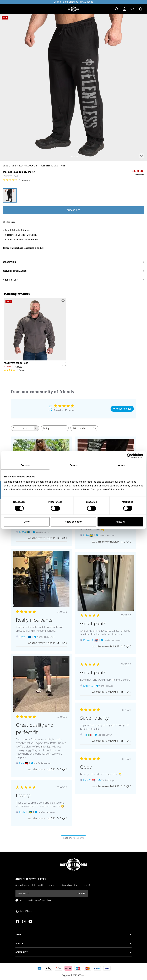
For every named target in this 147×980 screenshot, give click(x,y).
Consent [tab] (25, 465)
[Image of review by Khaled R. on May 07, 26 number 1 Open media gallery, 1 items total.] (106, 583)
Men (14, 166)
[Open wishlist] (132, 9)
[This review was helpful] (58, 538)
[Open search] (117, 9)
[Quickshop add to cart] (63, 365)
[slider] (73, 88)
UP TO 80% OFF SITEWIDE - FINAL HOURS (73, 2)
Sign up (81, 893)
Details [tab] (73, 465)
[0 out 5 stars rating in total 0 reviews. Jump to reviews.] (16, 180)
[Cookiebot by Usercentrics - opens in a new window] (129, 456)
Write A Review (122, 409)
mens (5, 166)
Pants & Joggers (28, 166)
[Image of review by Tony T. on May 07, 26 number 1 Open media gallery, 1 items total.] (41, 579)
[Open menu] (6, 9)
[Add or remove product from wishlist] (63, 301)
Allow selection (73, 522)
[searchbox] (22, 428)
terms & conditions (43, 900)
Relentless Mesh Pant (53, 166)
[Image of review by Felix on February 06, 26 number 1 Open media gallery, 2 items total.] (41, 684)
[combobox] (55, 428)
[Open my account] (124, 9)
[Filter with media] (84, 428)
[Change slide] (71, 157)
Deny (27, 522)
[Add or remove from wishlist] (142, 156)
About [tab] (122, 465)
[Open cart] (141, 9)
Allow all (120, 522)
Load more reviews (73, 838)
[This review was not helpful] (64, 538)
